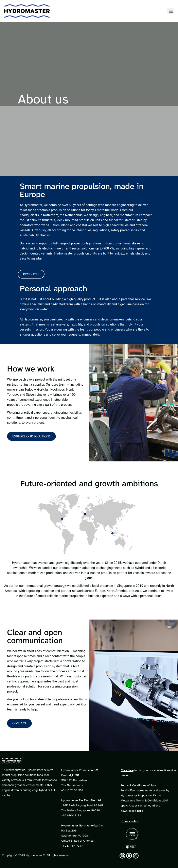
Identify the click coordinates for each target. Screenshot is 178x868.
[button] (171, 11)
